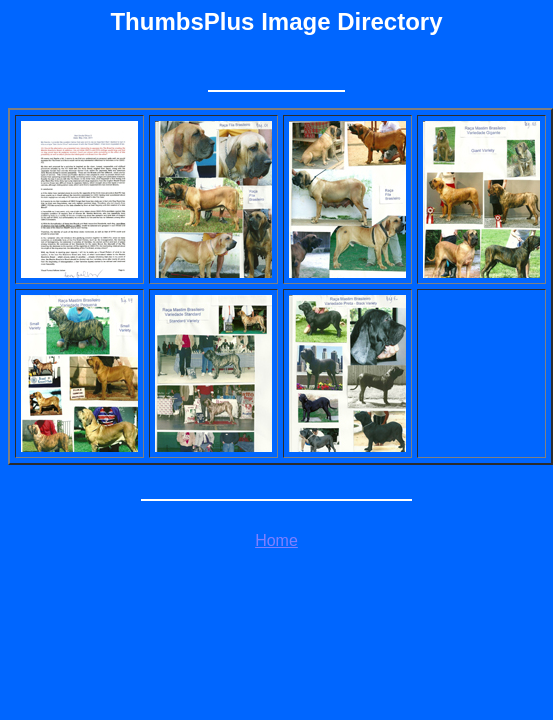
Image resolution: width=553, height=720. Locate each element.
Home (276, 540)
